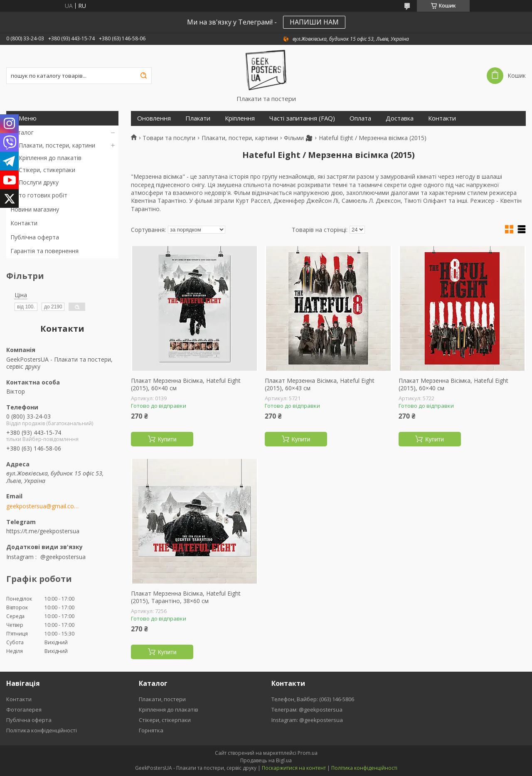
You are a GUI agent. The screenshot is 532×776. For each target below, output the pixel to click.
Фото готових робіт (39, 195)
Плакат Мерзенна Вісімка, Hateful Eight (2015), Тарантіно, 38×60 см (186, 597)
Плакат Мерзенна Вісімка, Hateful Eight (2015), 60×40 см (186, 384)
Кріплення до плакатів (50, 158)
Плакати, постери (162, 699)
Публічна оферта (35, 237)
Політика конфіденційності (42, 730)
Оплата (360, 118)
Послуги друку (39, 182)
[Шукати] (143, 76)
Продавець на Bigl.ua (266, 760)
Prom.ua (308, 753)
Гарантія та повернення (44, 251)
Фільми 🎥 (298, 138)
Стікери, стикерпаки (47, 170)
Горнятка (151, 730)
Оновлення (154, 118)
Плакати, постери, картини (57, 145)
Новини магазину (35, 209)
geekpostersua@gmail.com (43, 506)
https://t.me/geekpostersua (43, 531)
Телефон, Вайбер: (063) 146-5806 (313, 699)
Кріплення (240, 118)
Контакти (24, 223)
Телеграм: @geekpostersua (307, 709)
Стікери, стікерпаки (165, 720)
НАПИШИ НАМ (314, 22)
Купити (167, 439)
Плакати (198, 118)
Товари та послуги (169, 138)
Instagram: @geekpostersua (307, 720)
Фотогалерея (24, 709)
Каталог (22, 132)
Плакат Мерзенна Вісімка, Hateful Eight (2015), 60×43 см (320, 384)
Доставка (400, 118)
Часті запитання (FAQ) (302, 118)
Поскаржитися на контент (294, 768)
